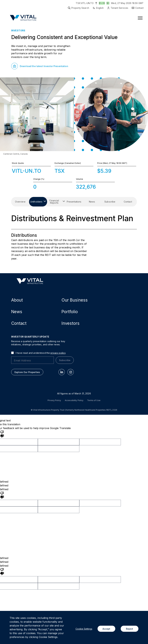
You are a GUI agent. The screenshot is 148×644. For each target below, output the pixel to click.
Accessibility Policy (74, 400)
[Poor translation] (2, 434)
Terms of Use (94, 400)
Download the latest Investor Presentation (44, 66)
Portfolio (70, 312)
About (17, 300)
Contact (19, 323)
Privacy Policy (54, 400)
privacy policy (58, 353)
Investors (70, 323)
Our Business (75, 300)
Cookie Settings (84, 629)
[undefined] (2, 495)
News (17, 312)
